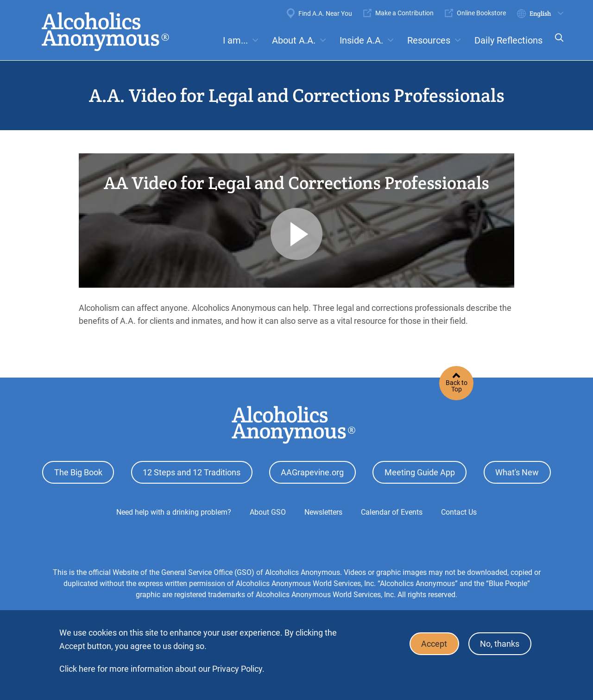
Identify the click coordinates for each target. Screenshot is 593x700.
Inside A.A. (361, 40)
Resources (429, 40)
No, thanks (500, 644)
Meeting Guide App (420, 472)
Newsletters (323, 512)
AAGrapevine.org (312, 472)
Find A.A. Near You (325, 13)
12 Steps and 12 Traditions (192, 472)
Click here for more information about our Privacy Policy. (162, 669)
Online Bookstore (481, 13)
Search (556, 44)
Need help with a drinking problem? (174, 512)
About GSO (268, 512)
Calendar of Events (392, 512)
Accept (434, 644)
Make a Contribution (404, 13)
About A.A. (294, 40)
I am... (235, 40)
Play (296, 234)
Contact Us (459, 512)
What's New (517, 472)
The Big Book (78, 472)
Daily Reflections (508, 40)
